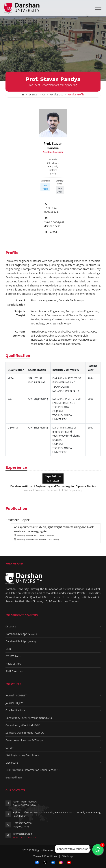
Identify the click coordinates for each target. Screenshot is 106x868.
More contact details (24, 837)
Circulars (11, 626)
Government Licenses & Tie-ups (24, 740)
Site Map (67, 856)
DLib (8, 649)
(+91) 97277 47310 (22, 823)
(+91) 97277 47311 (22, 827)
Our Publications (15, 710)
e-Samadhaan (14, 777)
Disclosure (12, 763)
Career (10, 748)
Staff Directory (14, 671)
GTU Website (13, 656)
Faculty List (56, 94)
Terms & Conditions (45, 856)
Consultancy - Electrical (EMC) (23, 725)
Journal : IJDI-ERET (16, 695)
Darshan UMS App (21, 634)
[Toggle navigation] (98, 8)
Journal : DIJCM (14, 703)
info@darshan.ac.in (23, 834)
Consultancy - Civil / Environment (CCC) (29, 718)
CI (44, 94)
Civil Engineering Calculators (22, 755)
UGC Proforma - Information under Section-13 (33, 770)
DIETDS (33, 94)
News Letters (13, 664)
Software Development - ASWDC (25, 733)
